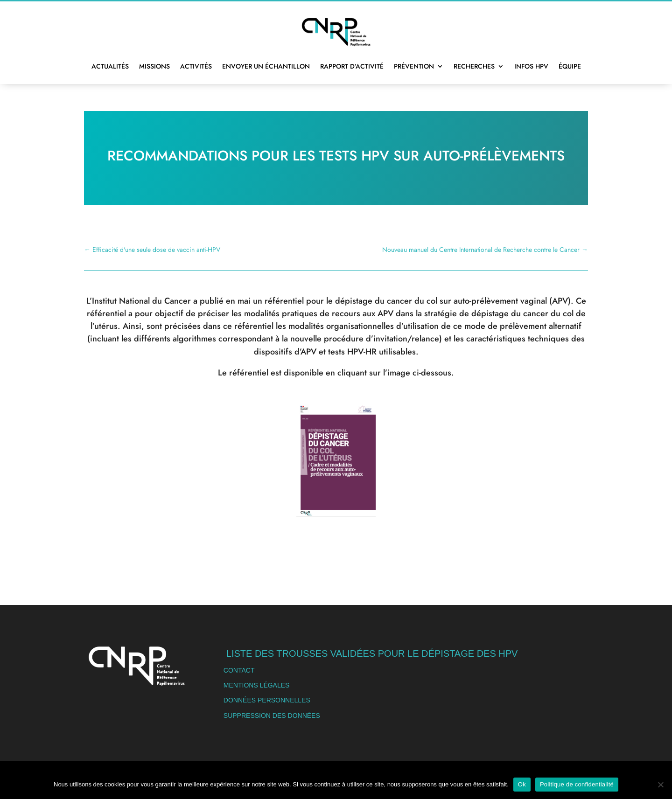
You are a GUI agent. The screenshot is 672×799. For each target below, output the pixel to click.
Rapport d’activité (352, 66)
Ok (522, 784)
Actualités (110, 66)
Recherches (474, 66)
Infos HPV (531, 66)
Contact (239, 670)
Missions (154, 66)
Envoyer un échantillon (266, 66)
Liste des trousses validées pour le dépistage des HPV (372, 653)
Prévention (414, 66)
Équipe (570, 66)
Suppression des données (272, 716)
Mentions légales (257, 685)
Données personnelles (267, 700)
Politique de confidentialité (577, 784)
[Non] (660, 785)
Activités (196, 66)
